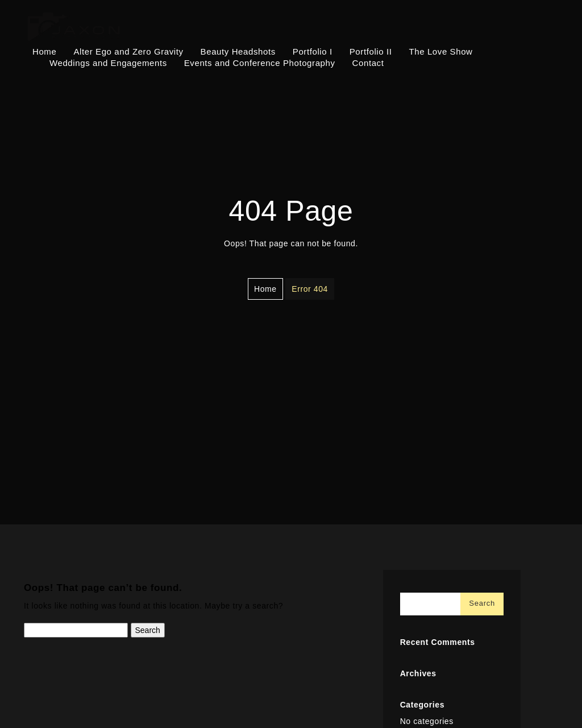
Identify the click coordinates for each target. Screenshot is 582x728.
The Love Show (441, 51)
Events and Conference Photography (260, 63)
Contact (368, 63)
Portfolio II (371, 51)
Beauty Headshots (238, 51)
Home (44, 51)
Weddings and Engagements (108, 63)
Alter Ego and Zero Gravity (128, 51)
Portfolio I (313, 51)
